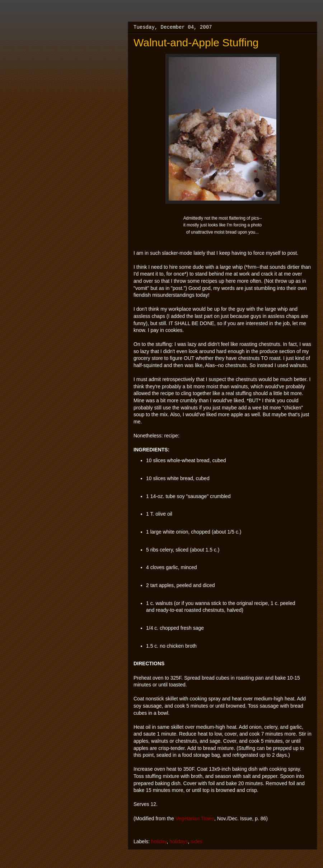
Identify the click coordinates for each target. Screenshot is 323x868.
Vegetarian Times (195, 818)
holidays (179, 841)
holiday (159, 841)
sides (196, 841)
